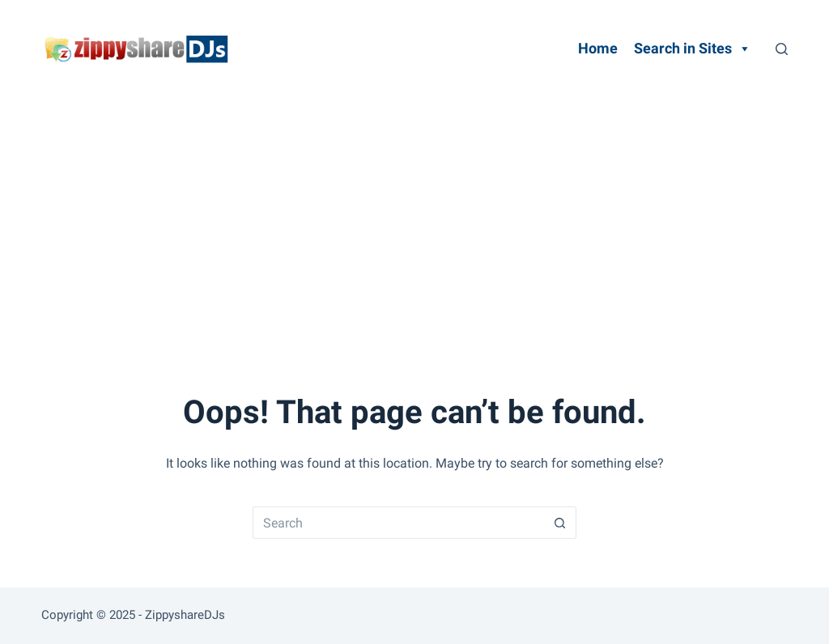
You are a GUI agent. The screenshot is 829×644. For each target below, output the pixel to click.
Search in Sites (693, 49)
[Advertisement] (414, 218)
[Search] (782, 49)
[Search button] (560, 523)
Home (598, 48)
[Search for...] (398, 523)
